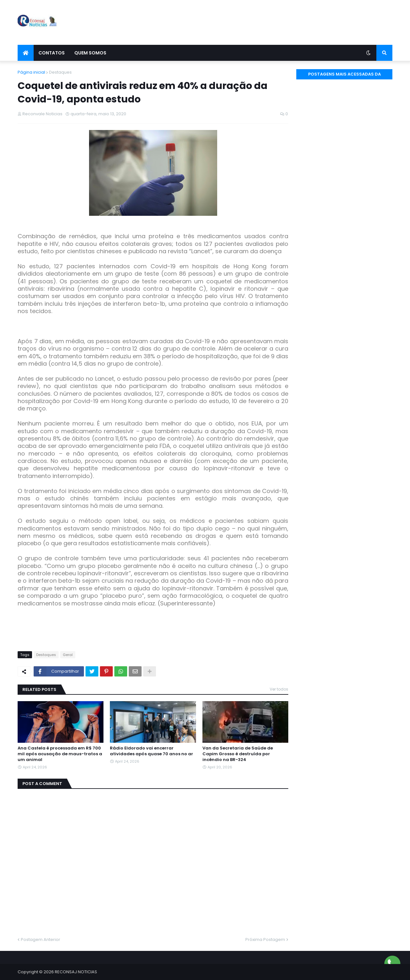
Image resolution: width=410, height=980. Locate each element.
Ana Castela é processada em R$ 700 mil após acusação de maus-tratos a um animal (60, 754)
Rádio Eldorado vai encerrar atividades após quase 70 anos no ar (152, 751)
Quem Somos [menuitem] (90, 53)
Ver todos (279, 689)
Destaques (60, 72)
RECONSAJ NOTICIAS (76, 972)
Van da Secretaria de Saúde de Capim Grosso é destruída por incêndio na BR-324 (238, 754)
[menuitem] (26, 53)
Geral (68, 655)
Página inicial (31, 72)
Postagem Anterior (41, 940)
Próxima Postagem (265, 940)
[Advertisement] (276, 22)
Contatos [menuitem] (52, 53)
